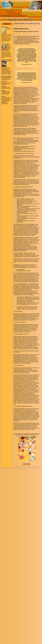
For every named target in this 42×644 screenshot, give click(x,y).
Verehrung (4, 82)
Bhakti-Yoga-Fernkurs (35, 23)
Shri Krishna (5, 27)
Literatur (4, 90)
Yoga (27, 23)
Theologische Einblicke (19, 23)
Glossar (3, 96)
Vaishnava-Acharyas (7, 76)
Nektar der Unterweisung (20, 250)
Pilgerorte (4, 87)
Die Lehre (6, 24)
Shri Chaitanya (5, 44)
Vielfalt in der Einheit (7, 60)
